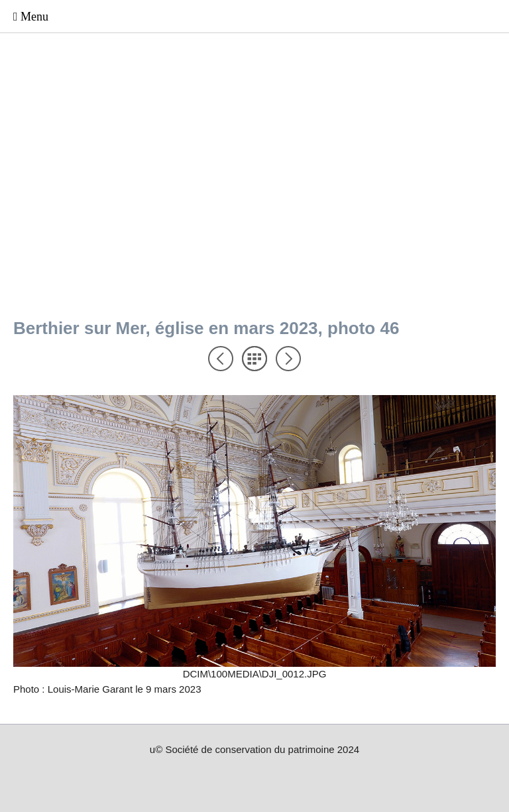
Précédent (221, 359)
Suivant (288, 359)
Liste (254, 359)
